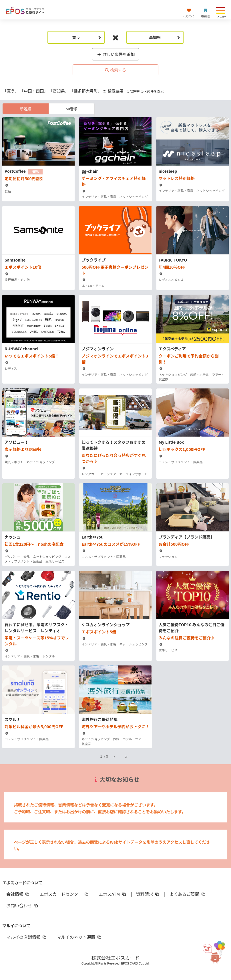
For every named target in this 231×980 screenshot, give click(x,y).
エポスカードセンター (65, 894)
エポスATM (113, 894)
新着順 (26, 109)
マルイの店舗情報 (27, 937)
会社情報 (18, 894)
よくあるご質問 (188, 894)
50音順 (71, 109)
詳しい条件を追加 (116, 54)
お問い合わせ (23, 905)
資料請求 (148, 894)
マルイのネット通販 (80, 937)
